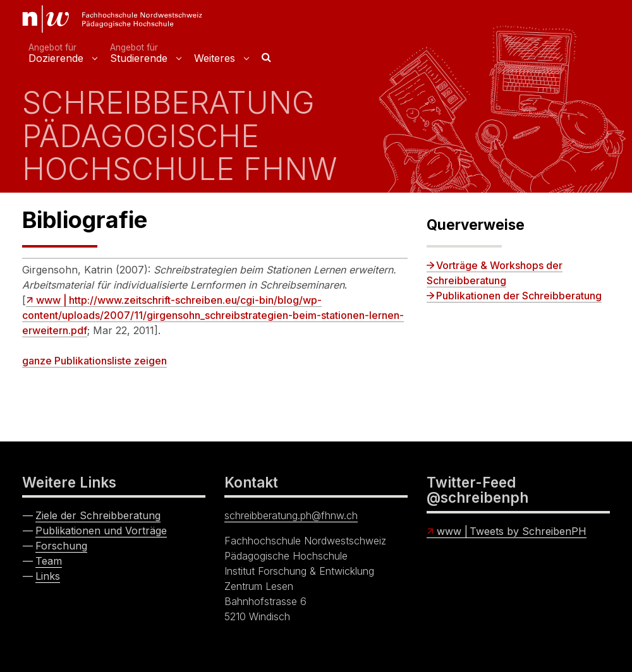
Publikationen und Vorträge (101, 531)
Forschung (61, 546)
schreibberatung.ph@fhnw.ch (291, 515)
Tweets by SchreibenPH (528, 531)
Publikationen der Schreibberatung (519, 296)
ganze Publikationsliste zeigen (94, 361)
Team (49, 561)
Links (48, 576)
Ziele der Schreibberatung (98, 515)
